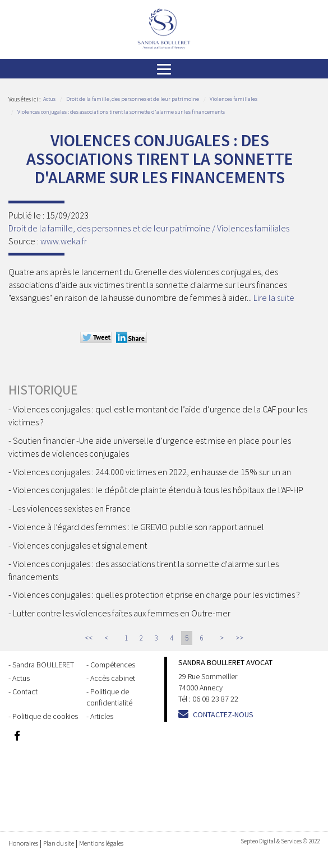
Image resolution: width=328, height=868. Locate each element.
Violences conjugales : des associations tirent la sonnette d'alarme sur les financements (121, 112)
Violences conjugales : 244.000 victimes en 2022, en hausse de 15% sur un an (152, 472)
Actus (49, 99)
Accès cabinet (113, 678)
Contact (25, 691)
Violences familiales (234, 99)
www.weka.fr (64, 241)
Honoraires (23, 843)
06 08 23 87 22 (215, 699)
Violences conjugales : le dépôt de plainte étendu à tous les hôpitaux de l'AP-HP (158, 490)
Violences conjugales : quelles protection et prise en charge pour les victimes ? (156, 595)
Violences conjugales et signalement (80, 545)
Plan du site (59, 843)
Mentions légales (101, 843)
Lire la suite (274, 298)
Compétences (113, 665)
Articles (102, 716)
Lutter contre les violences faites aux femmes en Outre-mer (122, 613)
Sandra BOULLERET (43, 665)
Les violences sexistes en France (72, 508)
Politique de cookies (45, 716)
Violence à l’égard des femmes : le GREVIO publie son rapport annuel (138, 527)
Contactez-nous (223, 714)
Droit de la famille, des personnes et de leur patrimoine (133, 99)
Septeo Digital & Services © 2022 (280, 841)
